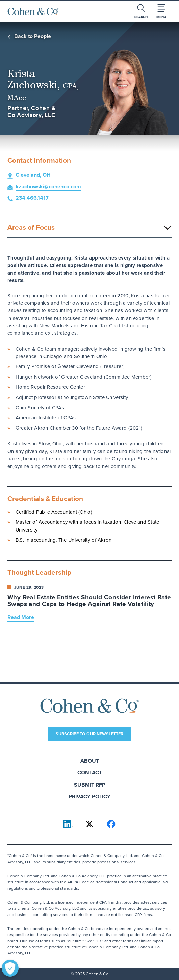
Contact (90, 773)
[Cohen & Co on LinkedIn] (68, 824)
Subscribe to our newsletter (89, 734)
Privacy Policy (89, 797)
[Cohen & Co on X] (89, 824)
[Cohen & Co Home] (33, 11)
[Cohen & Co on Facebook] (111, 824)
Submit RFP (90, 785)
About (90, 761)
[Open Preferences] (10, 968)
